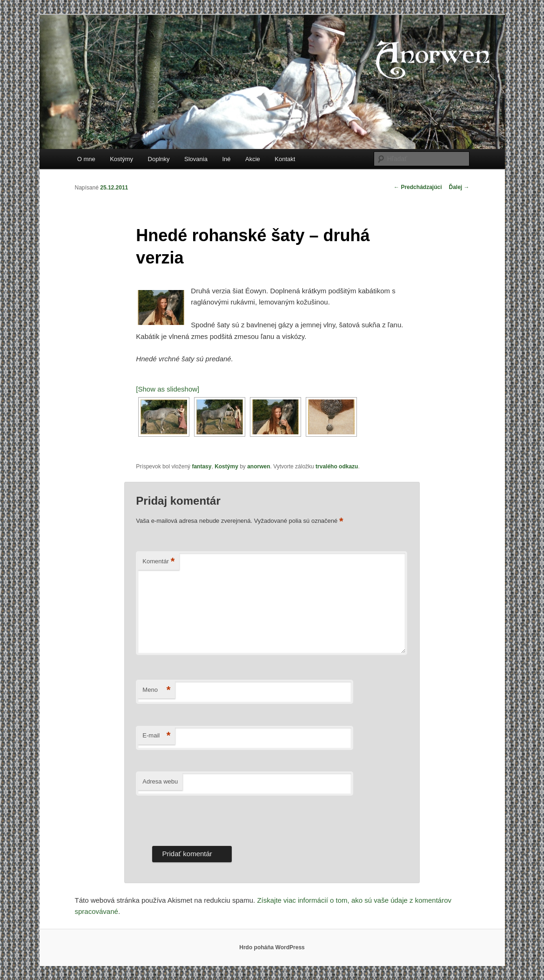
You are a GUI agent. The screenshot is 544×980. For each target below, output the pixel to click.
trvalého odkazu (337, 466)
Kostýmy (121, 159)
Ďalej (459, 187)
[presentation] (207, 818)
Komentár (158, 562)
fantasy (201, 466)
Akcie (253, 159)
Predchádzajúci (418, 187)
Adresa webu (160, 781)
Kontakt (285, 159)
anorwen (259, 466)
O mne (86, 159)
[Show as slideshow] (168, 389)
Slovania (196, 159)
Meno (156, 690)
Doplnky (159, 159)
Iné (226, 159)
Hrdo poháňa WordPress (272, 947)
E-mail (156, 736)
